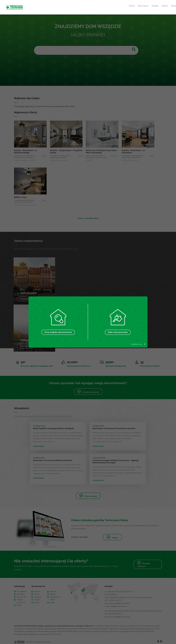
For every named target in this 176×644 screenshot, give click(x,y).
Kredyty (76, 5)
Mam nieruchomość (118, 332)
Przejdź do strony (138, 344)
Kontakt (96, 5)
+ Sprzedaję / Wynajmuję (132, 5)
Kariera (86, 5)
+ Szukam (154, 5)
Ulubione (109, 5)
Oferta (53, 5)
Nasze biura (64, 5)
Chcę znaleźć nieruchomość (58, 332)
